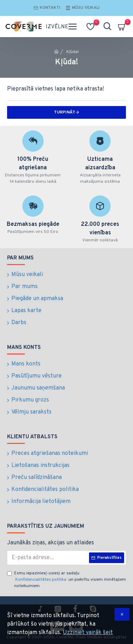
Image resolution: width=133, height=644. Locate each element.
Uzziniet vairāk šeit (88, 633)
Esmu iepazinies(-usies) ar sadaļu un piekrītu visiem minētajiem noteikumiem (66, 580)
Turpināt (65, 112)
